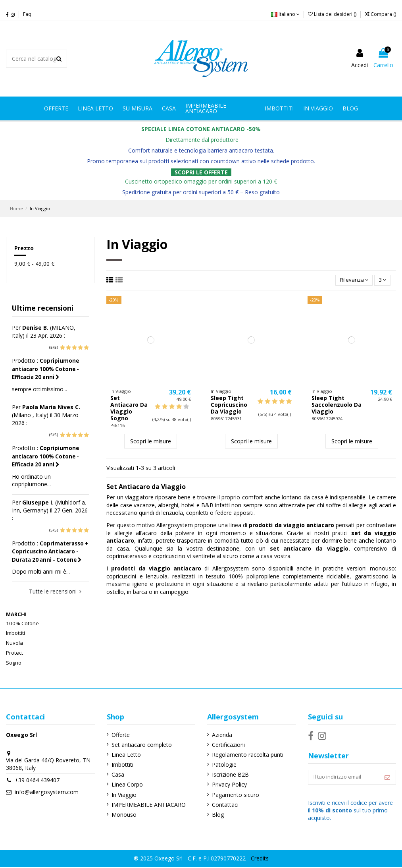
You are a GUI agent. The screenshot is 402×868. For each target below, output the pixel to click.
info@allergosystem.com (47, 792)
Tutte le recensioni (55, 591)
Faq (27, 14)
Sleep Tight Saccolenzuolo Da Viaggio (337, 405)
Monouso (123, 815)
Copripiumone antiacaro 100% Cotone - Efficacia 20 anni (45, 369)
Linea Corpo (126, 784)
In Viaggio (123, 795)
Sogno (14, 663)
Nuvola (14, 643)
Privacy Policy (228, 784)
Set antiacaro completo (140, 745)
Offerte (119, 735)
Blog (216, 815)
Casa (117, 774)
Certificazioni (227, 745)
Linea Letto (125, 755)
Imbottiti (15, 633)
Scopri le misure (151, 442)
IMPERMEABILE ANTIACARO (147, 805)
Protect (14, 653)
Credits (260, 859)
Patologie (223, 765)
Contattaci (224, 805)
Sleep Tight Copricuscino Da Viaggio (229, 405)
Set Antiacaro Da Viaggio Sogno (129, 409)
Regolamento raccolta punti (246, 755)
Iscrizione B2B (229, 774)
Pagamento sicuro (234, 795)
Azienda (220, 735)
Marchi (16, 614)
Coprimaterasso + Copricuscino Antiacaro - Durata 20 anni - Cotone (50, 552)
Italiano (285, 14)
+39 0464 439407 (37, 780)
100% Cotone (22, 623)
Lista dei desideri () (333, 14)
